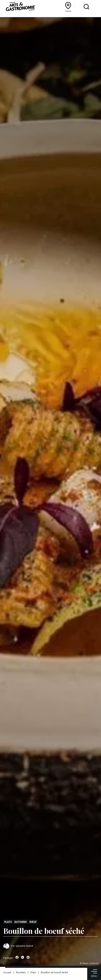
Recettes (21, 972)
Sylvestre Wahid (24, 946)
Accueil (7, 972)
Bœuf (33, 922)
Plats (8, 922)
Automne (21, 922)
